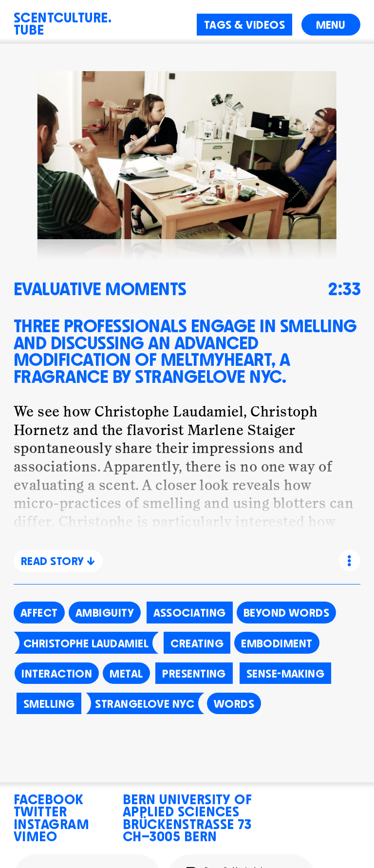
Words (234, 702)
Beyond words (287, 611)
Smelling (49, 702)
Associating (190, 611)
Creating (197, 642)
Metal (126, 672)
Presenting (194, 672)
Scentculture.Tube (63, 22)
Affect (39, 611)
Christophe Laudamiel (86, 642)
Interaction (57, 672)
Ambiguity (105, 611)
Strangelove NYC (145, 702)
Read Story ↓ (58, 560)
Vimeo (35, 835)
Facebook (49, 798)
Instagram (51, 822)
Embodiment (277, 642)
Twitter (40, 810)
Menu (331, 23)
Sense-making (286, 672)
